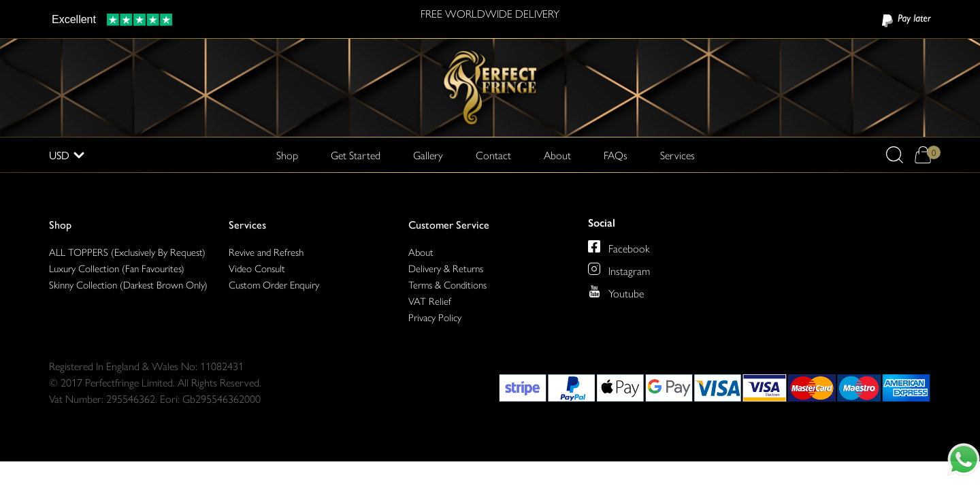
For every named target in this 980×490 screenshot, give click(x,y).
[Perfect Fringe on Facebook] (594, 246)
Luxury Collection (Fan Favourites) (117, 268)
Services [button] (677, 154)
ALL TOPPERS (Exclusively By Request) (127, 251)
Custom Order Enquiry (274, 284)
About (557, 155)
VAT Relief (430, 300)
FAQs (616, 155)
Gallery (428, 155)
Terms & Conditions (447, 284)
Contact (493, 155)
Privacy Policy (435, 317)
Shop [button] (287, 154)
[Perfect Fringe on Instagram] (594, 269)
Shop (60, 224)
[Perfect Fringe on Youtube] (594, 291)
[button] (895, 155)
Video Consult (257, 268)
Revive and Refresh (266, 251)
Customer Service (449, 224)
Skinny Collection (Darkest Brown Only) (128, 284)
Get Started (356, 155)
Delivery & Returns (446, 268)
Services (247, 224)
